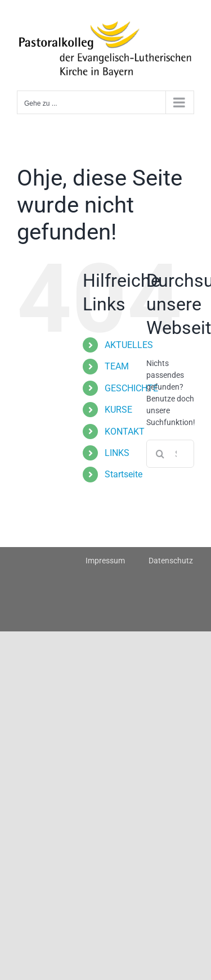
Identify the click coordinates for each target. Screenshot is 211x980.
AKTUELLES (129, 345)
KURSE (118, 410)
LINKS (117, 453)
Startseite (124, 474)
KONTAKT (125, 432)
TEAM (117, 366)
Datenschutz (171, 561)
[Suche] (160, 454)
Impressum (105, 561)
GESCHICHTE (131, 388)
